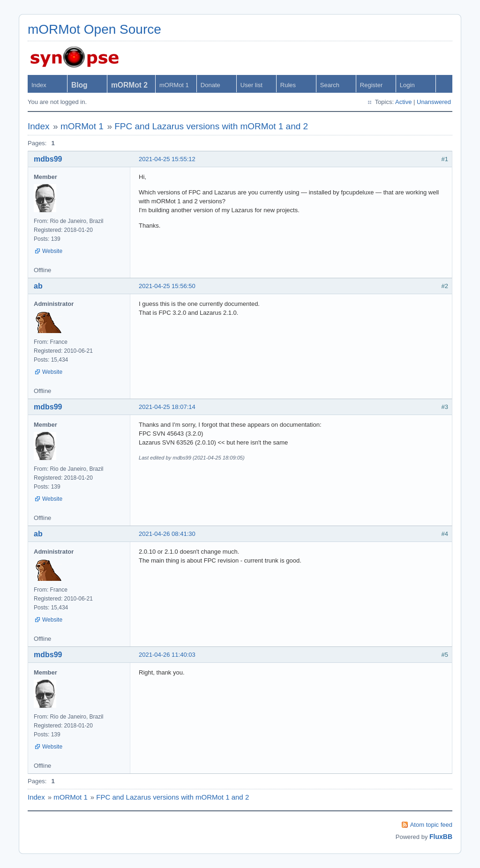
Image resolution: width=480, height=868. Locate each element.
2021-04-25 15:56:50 (167, 286)
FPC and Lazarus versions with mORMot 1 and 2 (211, 126)
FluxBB (441, 837)
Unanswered (434, 102)
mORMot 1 (174, 85)
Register (371, 85)
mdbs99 (48, 159)
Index (39, 85)
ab (38, 286)
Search (330, 85)
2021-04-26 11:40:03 (167, 655)
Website (52, 251)
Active (403, 102)
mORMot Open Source (94, 29)
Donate (210, 85)
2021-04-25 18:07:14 (167, 407)
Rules (288, 85)
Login (407, 85)
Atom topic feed (431, 825)
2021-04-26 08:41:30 (167, 534)
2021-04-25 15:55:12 (167, 159)
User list (251, 85)
